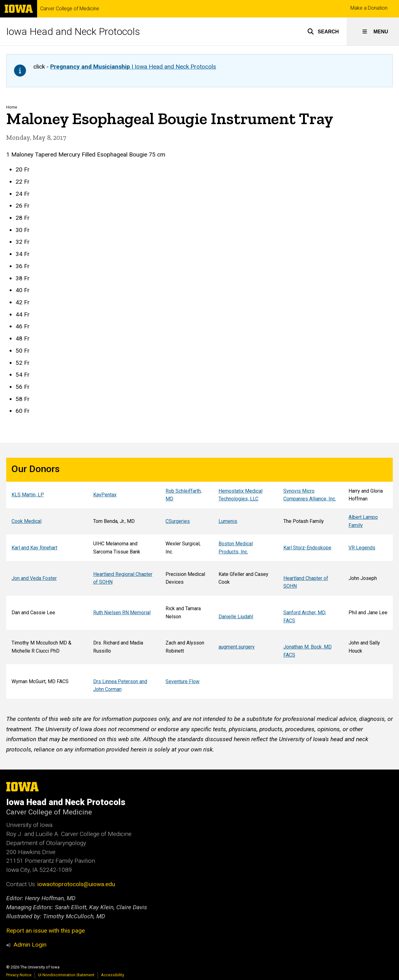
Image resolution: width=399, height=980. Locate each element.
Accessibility (113, 975)
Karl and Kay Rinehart (34, 548)
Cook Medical (26, 521)
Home (12, 107)
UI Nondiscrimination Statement (66, 975)
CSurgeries (178, 521)
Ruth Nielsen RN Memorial (122, 613)
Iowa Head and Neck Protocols (73, 31)
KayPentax (105, 495)
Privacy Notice (19, 975)
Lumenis (228, 521)
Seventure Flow (183, 681)
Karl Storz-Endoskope (307, 548)
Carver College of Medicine (70, 9)
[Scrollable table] (199, 578)
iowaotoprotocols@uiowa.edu (76, 884)
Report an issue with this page (46, 931)
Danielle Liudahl (236, 616)
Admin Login (30, 945)
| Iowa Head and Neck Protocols (133, 67)
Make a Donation (369, 8)
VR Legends (362, 548)
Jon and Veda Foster (34, 578)
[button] (323, 31)
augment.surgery (237, 647)
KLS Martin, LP (28, 495)
